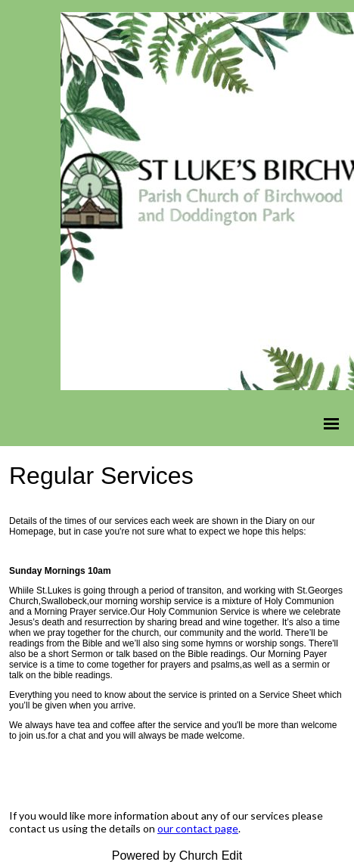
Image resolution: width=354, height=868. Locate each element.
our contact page (198, 828)
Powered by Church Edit (177, 856)
